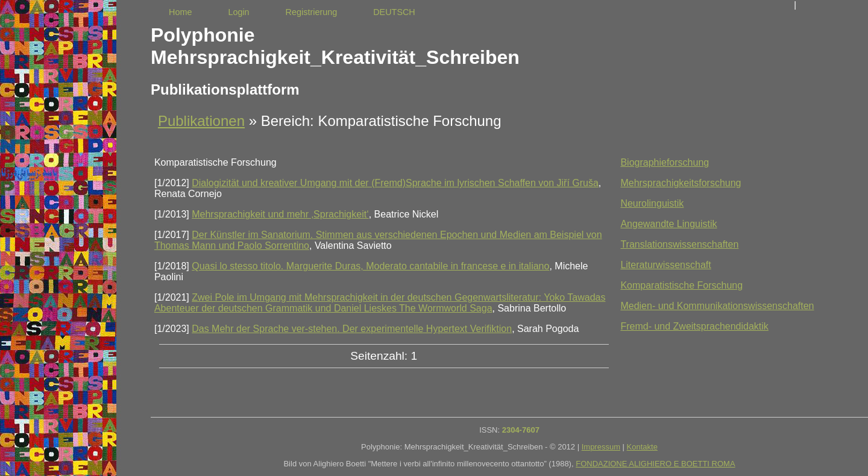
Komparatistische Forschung (681, 285)
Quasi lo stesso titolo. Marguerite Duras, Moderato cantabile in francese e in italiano (370, 266)
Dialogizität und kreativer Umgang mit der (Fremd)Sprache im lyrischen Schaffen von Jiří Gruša (395, 183)
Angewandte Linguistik (668, 224)
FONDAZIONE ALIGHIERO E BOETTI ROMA (655, 464)
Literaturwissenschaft (665, 265)
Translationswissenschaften (679, 244)
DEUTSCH (394, 12)
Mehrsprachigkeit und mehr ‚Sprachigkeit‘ (280, 214)
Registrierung (312, 12)
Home (180, 12)
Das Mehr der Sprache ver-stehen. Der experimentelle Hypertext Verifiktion (352, 329)
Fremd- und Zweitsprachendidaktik (694, 326)
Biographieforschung (665, 162)
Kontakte (642, 447)
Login (238, 12)
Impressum (601, 447)
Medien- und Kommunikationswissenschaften (717, 306)
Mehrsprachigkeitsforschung (681, 183)
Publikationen (201, 121)
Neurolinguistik (652, 203)
